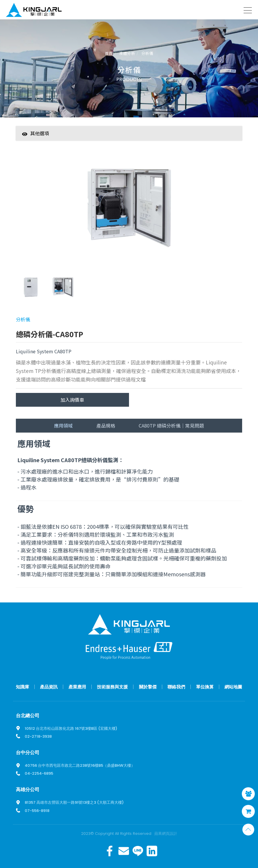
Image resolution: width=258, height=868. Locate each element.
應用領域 (63, 425)
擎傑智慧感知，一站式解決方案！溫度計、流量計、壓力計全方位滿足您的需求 (34, 11)
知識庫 (22, 687)
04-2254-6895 (39, 773)
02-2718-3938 (38, 736)
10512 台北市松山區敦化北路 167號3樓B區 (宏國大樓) (71, 728)
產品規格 (106, 425)
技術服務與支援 (112, 687)
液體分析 (127, 54)
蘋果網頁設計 (166, 834)
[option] (129, 211)
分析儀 (147, 54)
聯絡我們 (176, 687)
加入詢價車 (72, 400)
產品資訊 (49, 687)
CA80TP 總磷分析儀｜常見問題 (171, 425)
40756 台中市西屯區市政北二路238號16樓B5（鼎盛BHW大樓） (80, 765)
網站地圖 (233, 687)
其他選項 (36, 133)
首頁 (109, 54)
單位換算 (205, 687)
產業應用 (77, 687)
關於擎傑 (148, 687)
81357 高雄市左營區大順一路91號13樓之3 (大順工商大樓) (74, 802)
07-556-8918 (37, 811)
